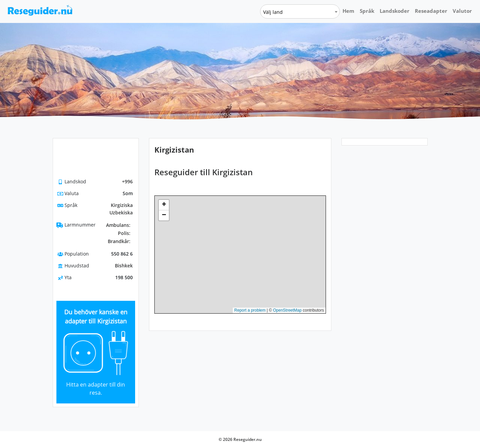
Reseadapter (431, 11)
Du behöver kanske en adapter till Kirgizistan (96, 317)
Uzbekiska (121, 213)
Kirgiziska (122, 205)
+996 (127, 181)
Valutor (462, 11)
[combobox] (300, 11)
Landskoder (395, 11)
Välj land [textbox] (273, 12)
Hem (348, 11)
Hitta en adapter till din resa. (96, 389)
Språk (367, 11)
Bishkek (124, 266)
